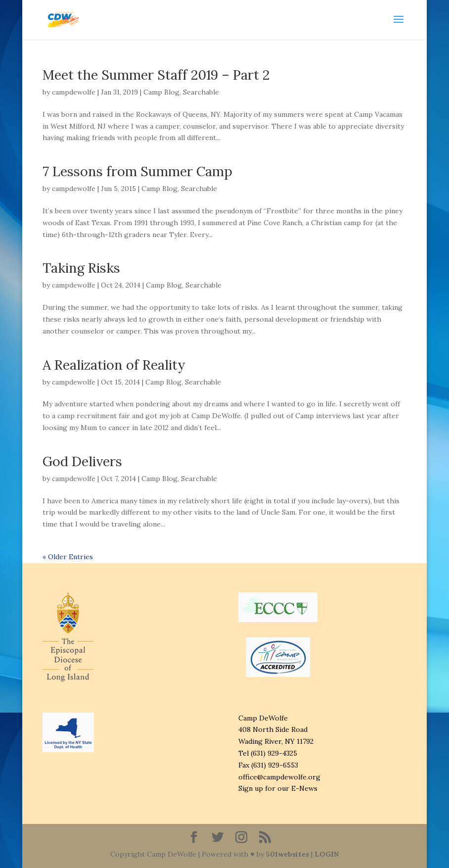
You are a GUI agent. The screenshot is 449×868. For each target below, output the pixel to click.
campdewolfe (74, 92)
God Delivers (82, 461)
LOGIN (327, 854)
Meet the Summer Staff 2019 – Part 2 (156, 75)
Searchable (201, 92)
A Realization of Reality (114, 365)
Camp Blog (161, 92)
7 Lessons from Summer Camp (137, 171)
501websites (288, 854)
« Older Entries (68, 557)
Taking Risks (81, 268)
